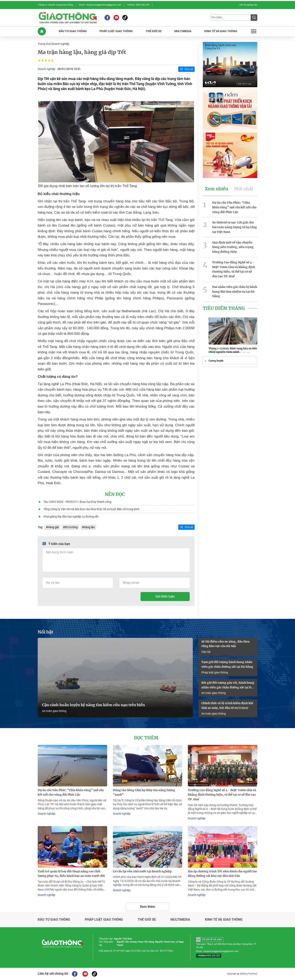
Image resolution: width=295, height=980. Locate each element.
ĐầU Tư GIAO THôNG (73, 31)
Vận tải (206, 652)
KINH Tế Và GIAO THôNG (221, 31)
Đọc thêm (146, 738)
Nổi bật (45, 632)
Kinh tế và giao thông (224, 920)
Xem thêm (147, 907)
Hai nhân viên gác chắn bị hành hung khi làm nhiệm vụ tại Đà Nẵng (235, 292)
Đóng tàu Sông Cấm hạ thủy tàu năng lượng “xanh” (144, 792)
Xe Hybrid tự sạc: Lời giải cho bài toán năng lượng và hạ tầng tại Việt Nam (235, 227)
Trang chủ (44, 44)
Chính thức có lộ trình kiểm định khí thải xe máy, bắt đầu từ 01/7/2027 (227, 705)
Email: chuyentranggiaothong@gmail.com (100, 5)
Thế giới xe (147, 920)
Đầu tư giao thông (54, 920)
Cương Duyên (216, 361)
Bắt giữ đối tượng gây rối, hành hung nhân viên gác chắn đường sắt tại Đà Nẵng (228, 685)
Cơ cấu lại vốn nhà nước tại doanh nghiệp (142, 871)
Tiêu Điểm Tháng (224, 308)
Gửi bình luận (165, 596)
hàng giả (53, 527)
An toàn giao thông (54, 711)
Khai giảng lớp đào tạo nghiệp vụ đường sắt (71, 517)
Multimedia (180, 920)
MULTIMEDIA (183, 31)
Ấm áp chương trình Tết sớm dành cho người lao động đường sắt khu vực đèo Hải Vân (222, 874)
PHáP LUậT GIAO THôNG (116, 31)
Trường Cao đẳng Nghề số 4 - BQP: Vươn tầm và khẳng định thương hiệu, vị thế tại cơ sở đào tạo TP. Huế (234, 269)
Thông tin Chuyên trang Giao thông (55, 5)
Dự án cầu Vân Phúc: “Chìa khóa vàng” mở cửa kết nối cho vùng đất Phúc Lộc (234, 207)
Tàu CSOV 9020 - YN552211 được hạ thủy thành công (77, 502)
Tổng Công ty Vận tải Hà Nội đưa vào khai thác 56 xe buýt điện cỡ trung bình (91, 509)
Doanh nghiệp (60, 44)
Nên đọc (115, 494)
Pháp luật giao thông (215, 672)
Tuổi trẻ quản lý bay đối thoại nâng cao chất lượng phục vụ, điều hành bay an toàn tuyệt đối (71, 874)
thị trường (71, 527)
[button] (212, 352)
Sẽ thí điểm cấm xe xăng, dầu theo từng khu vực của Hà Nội (226, 644)
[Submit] (254, 18)
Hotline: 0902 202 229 (138, 5)
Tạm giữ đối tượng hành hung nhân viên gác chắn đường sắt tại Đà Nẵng (227, 664)
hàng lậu (89, 527)
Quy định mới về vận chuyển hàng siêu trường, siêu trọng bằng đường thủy (233, 247)
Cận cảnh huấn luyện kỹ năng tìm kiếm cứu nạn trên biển (93, 705)
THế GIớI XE (154, 31)
